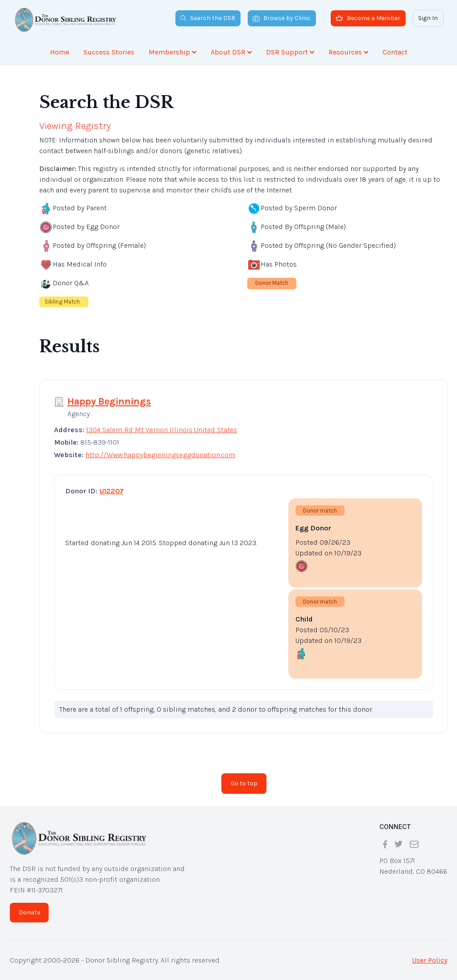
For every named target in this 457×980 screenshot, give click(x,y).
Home (60, 52)
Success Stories (109, 52)
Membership (172, 52)
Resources (348, 52)
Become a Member (368, 18)
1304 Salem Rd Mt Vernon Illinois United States (162, 430)
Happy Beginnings (109, 401)
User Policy (430, 960)
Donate (29, 912)
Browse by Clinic (282, 18)
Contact (395, 52)
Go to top (244, 783)
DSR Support (290, 52)
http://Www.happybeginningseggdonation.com (160, 455)
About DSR (231, 52)
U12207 (112, 491)
